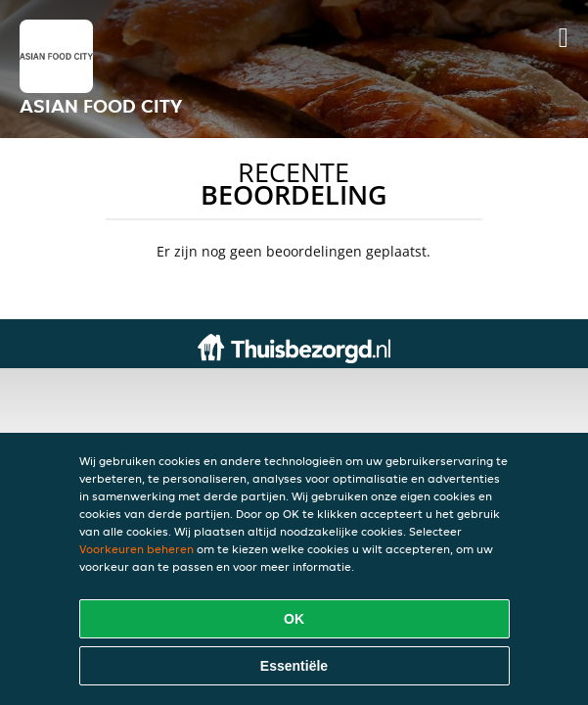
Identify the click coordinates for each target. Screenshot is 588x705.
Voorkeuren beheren (136, 549)
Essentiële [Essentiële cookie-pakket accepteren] (294, 666)
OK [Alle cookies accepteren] (294, 619)
